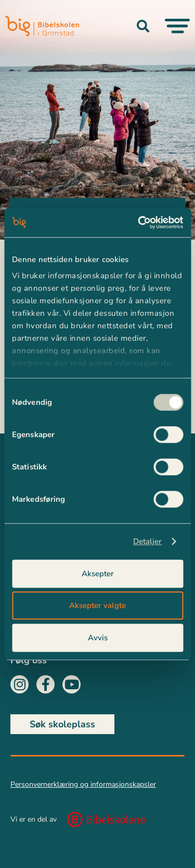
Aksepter (98, 574)
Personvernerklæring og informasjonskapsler (83, 784)
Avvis (98, 638)
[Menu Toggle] (177, 26)
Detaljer (148, 541)
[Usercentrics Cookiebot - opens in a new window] (139, 222)
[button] (143, 26)
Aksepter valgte (97, 605)
